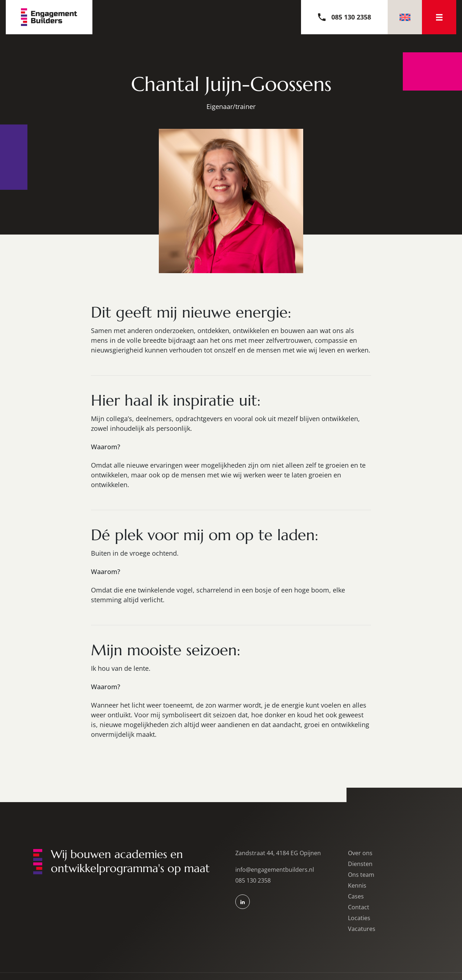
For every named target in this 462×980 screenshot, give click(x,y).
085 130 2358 (253, 880)
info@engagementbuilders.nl (275, 870)
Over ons (360, 853)
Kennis (357, 885)
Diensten (360, 864)
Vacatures (362, 929)
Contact (359, 907)
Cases (356, 896)
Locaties (359, 918)
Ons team (361, 875)
